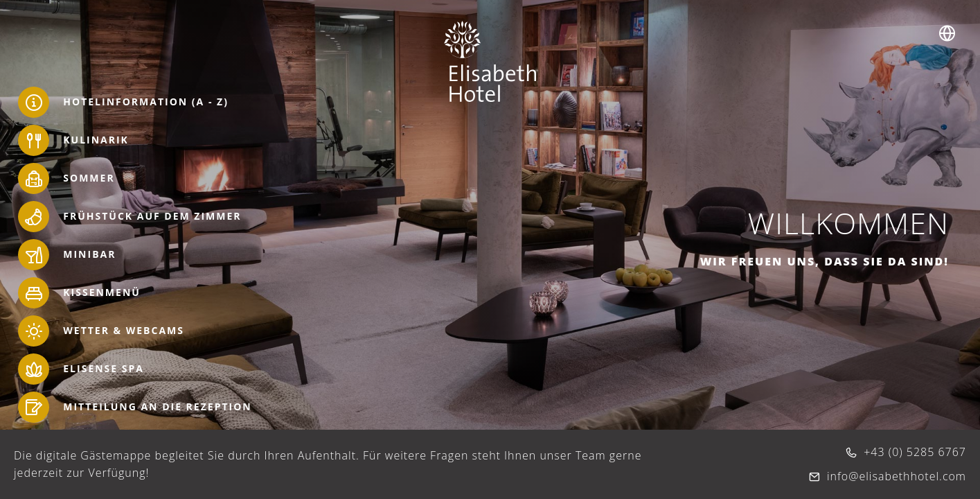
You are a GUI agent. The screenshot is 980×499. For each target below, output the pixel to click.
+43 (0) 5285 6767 (915, 452)
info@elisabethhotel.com (897, 476)
